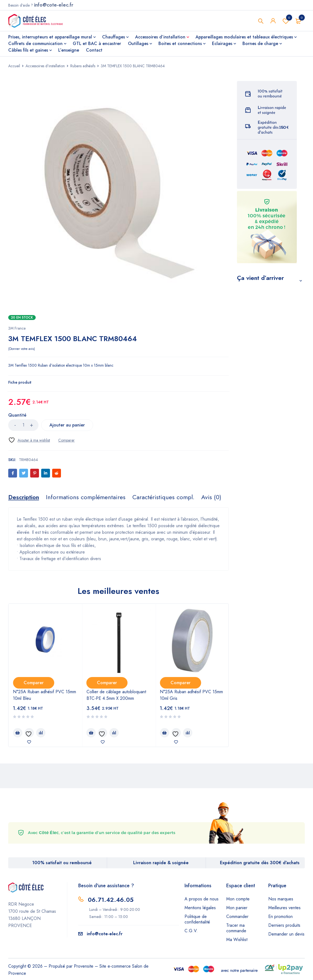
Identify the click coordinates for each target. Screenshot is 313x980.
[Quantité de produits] (23, 425)
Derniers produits (284, 925)
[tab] (24, 497)
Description (24, 497)
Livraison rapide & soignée (161, 863)
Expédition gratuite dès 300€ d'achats (260, 863)
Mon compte (238, 899)
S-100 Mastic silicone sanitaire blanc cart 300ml (268, 356)
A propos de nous (202, 899)
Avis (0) (211, 497)
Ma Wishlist (237, 940)
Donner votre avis (22, 349)
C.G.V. (191, 931)
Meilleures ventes (284, 908)
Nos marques (281, 899)
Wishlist (286, 21)
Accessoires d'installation (45, 66)
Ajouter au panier (69, 425)
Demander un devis (286, 934)
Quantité (17, 415)
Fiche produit (20, 382)
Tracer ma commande (236, 928)
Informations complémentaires (86, 497)
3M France (17, 328)
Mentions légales (200, 908)
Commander (237, 916)
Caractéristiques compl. (163, 497)
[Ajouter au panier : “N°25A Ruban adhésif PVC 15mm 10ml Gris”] (164, 733)
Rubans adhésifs (83, 66)
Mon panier (237, 908)
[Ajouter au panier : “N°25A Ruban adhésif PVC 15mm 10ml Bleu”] (18, 733)
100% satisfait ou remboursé (62, 863)
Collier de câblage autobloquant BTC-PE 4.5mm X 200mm (116, 695)
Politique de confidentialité (197, 919)
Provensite (84, 966)
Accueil (14, 66)
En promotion (280, 916)
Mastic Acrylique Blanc (265, 452)
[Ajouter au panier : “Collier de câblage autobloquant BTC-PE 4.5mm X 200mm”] (91, 733)
